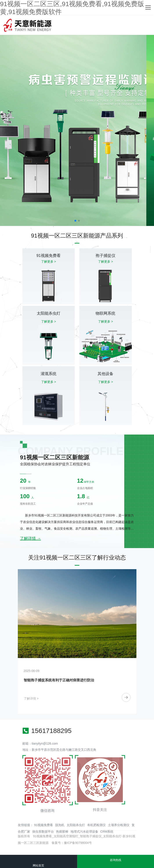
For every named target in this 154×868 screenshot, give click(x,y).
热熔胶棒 (62, 832)
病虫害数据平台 (43, 832)
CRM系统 (107, 832)
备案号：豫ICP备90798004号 (72, 843)
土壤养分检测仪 (119, 825)
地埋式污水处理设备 (84, 832)
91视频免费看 (44, 825)
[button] (75, 221)
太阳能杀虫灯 (76, 825)
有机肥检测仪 (96, 825)
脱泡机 (60, 825)
